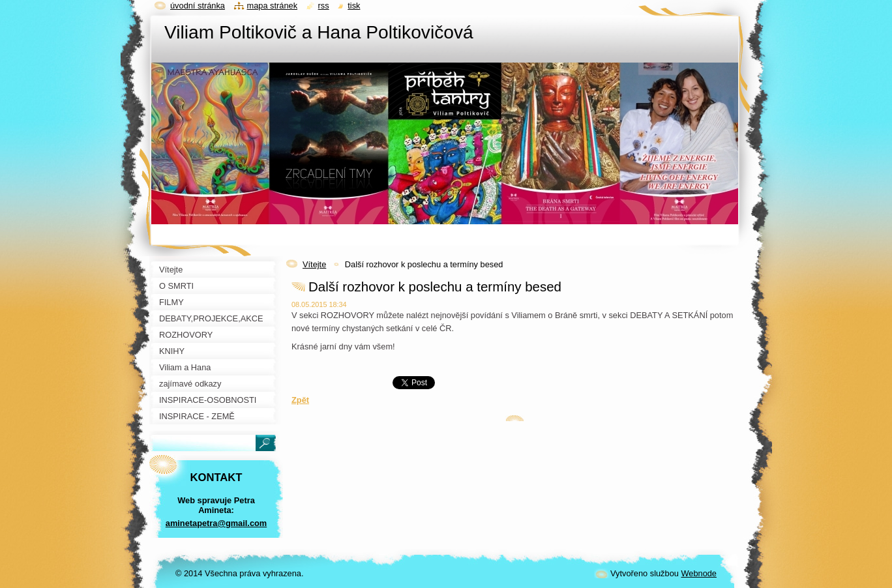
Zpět (300, 400)
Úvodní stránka (198, 6)
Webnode (699, 573)
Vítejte (314, 264)
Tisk (354, 6)
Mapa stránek (273, 6)
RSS (324, 6)
